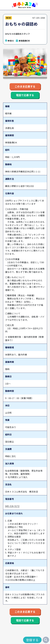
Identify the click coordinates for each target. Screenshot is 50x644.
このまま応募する (25, 87)
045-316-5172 (12, 508)
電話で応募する (25, 97)
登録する (32, 640)
